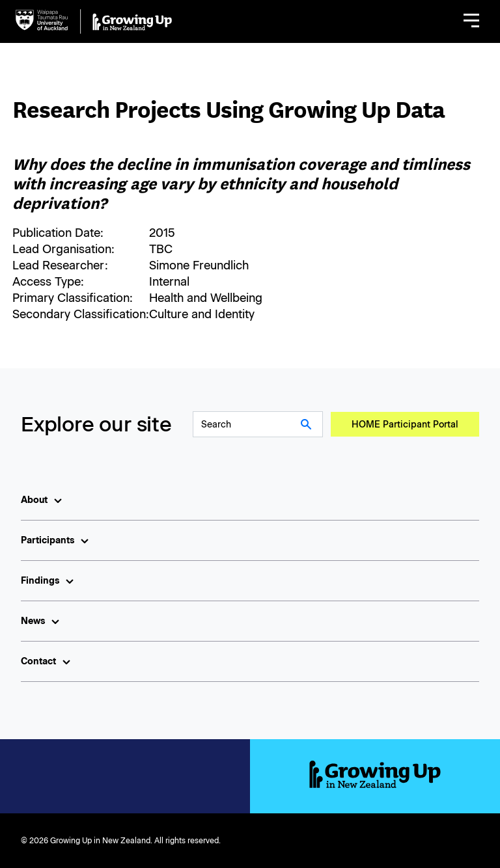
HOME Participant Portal (405, 425)
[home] (94, 21)
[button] (471, 21)
